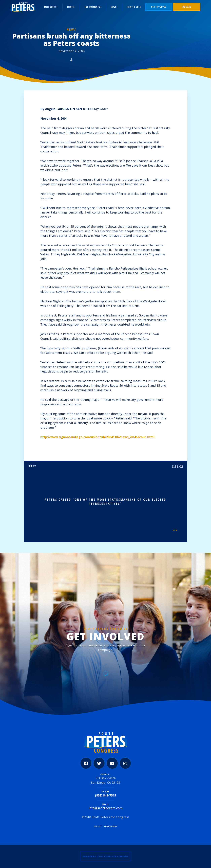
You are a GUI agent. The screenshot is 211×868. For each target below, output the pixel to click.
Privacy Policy (111, 826)
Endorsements (92, 7)
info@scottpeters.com (106, 808)
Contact (98, 826)
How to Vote (134, 7)
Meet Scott (50, 7)
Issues (71, 7)
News (114, 7)
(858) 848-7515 (106, 795)
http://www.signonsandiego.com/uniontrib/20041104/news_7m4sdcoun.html (97, 437)
